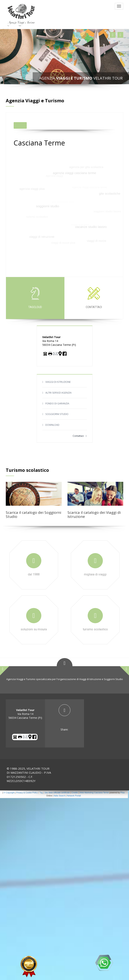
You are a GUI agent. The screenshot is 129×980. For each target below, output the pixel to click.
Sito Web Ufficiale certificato (57, 793)
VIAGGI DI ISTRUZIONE (58, 382)
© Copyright (9, 793)
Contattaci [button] (80, 436)
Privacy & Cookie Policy (27, 793)
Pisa (123, 793)
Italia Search (60, 796)
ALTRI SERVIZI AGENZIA (58, 393)
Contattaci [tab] (94, 298)
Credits (75, 793)
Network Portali (74, 796)
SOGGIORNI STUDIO (57, 414)
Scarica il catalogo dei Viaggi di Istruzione (94, 514)
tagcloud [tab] (35, 298)
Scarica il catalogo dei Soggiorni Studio (33, 514)
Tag (41, 793)
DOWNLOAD (52, 425)
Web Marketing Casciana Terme (94, 793)
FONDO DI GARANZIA (57, 403)
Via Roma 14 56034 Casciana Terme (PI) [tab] (25, 714)
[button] (113, 35)
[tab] (65, 718)
